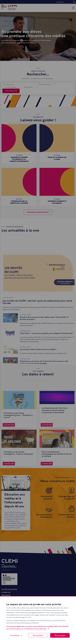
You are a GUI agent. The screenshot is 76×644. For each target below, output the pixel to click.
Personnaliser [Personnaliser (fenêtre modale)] (38, 635)
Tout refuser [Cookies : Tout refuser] (16, 635)
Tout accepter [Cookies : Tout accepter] (60, 635)
